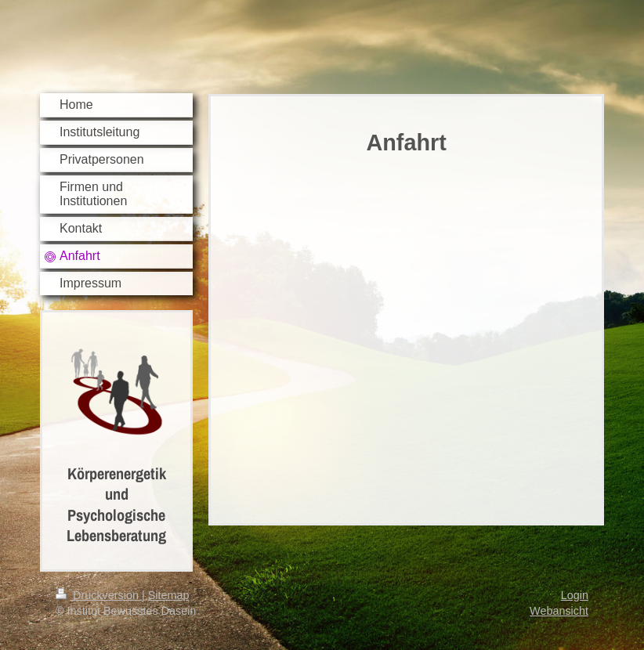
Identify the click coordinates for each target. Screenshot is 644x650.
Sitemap (169, 595)
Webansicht (559, 611)
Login (575, 595)
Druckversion (99, 595)
